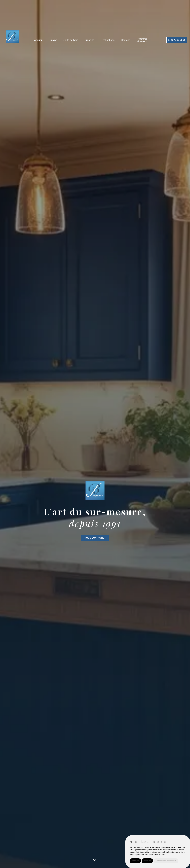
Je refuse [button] (147, 861)
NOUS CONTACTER (95, 538)
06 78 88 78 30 (177, 40)
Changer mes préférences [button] (166, 861)
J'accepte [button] (135, 861)
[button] (149, 40)
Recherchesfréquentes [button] (142, 40)
